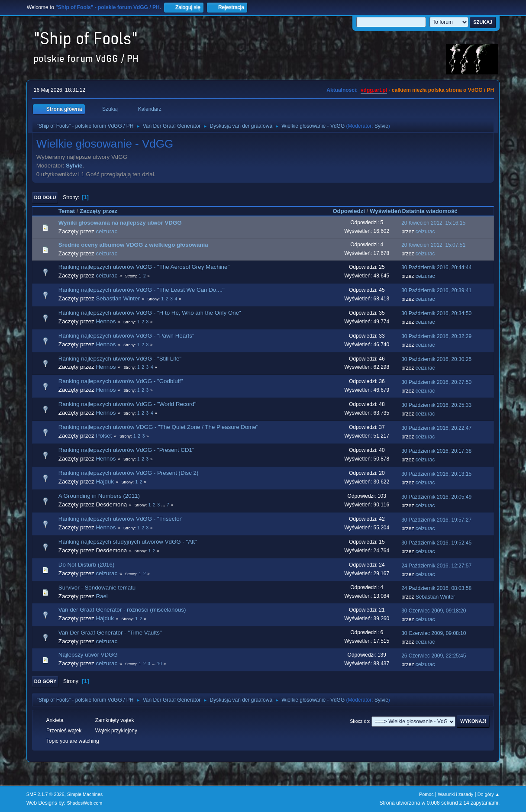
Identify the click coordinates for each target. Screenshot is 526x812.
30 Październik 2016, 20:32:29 (436, 336)
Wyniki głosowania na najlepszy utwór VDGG (120, 223)
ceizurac (106, 231)
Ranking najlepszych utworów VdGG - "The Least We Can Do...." (142, 290)
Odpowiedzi (349, 211)
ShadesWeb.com (84, 803)
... (164, 505)
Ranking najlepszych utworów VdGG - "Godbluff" (121, 381)
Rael (102, 596)
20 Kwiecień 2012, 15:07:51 (433, 245)
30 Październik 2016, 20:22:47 (436, 428)
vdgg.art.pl (374, 90)
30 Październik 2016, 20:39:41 (436, 290)
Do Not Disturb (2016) (87, 565)
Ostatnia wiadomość (433, 211)
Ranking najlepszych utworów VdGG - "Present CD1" (126, 450)
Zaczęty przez (98, 211)
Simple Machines (85, 794)
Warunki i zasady (455, 794)
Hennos (106, 321)
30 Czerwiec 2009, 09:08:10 (434, 633)
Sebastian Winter (118, 298)
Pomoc (426, 794)
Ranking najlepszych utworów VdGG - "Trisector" (121, 519)
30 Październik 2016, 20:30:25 (436, 359)
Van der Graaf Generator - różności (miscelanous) (122, 610)
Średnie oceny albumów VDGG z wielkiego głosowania (133, 245)
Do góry (45, 681)
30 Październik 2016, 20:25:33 (436, 405)
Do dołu (45, 197)
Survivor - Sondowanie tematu (97, 588)
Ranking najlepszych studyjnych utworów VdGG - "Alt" (128, 542)
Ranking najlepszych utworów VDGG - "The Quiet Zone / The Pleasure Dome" (158, 427)
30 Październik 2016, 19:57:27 (436, 520)
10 (160, 664)
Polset (104, 436)
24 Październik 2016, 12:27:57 (436, 566)
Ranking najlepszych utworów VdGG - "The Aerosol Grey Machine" (144, 267)
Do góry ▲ (489, 794)
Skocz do (359, 721)
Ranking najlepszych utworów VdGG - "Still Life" (120, 359)
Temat (67, 211)
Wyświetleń (385, 211)
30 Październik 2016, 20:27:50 (436, 382)
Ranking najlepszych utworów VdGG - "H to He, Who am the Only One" (150, 313)
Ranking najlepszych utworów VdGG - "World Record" (127, 404)
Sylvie (381, 126)
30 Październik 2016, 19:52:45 (436, 543)
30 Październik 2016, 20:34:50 (436, 313)
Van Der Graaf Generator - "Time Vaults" (110, 633)
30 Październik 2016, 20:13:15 (436, 474)
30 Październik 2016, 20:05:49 (436, 497)
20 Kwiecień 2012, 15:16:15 (433, 223)
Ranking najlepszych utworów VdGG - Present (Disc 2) (129, 473)
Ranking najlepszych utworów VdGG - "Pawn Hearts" (126, 336)
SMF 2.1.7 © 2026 (45, 794)
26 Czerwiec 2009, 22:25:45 (434, 656)
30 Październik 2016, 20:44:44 (436, 267)
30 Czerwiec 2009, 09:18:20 (434, 611)
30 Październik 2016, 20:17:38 (436, 451)
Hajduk (105, 482)
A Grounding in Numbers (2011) (99, 496)
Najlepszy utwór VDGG (88, 655)
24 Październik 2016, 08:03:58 (436, 588)
